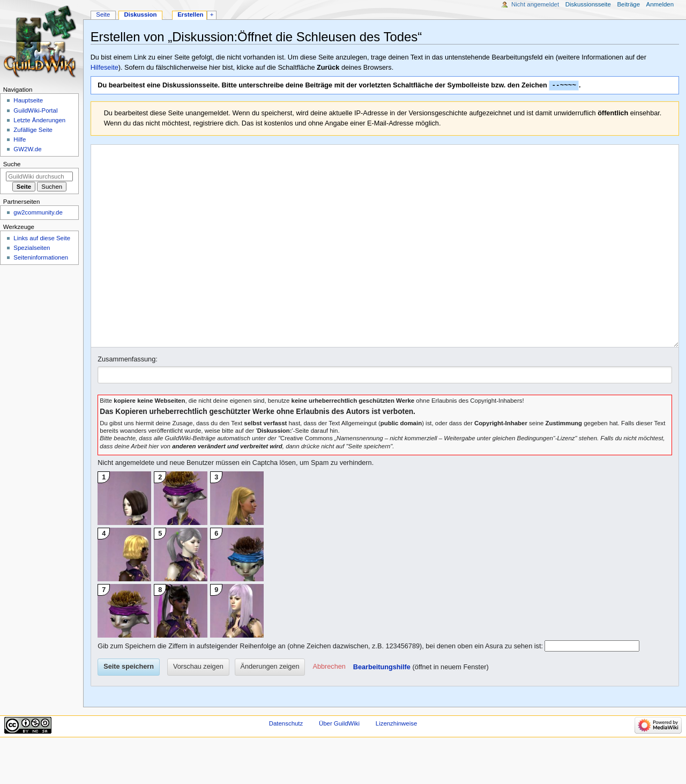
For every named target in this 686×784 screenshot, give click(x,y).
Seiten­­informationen (41, 257)
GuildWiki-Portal (35, 110)
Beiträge (628, 4)
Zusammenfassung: (127, 400)
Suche (12, 164)
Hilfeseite (105, 68)
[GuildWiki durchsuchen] (39, 176)
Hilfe (20, 139)
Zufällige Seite (33, 130)
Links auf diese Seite (42, 238)
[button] (329, 708)
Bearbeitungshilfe (382, 708)
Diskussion (140, 14)
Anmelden (660, 4)
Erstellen (190, 14)
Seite (103, 14)
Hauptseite (28, 100)
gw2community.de (38, 212)
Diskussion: (275, 471)
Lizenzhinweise (396, 764)
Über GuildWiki (339, 764)
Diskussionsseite (588, 4)
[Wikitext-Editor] (385, 267)
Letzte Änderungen (39, 120)
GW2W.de (27, 149)
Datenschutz (286, 764)
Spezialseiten (32, 248)
